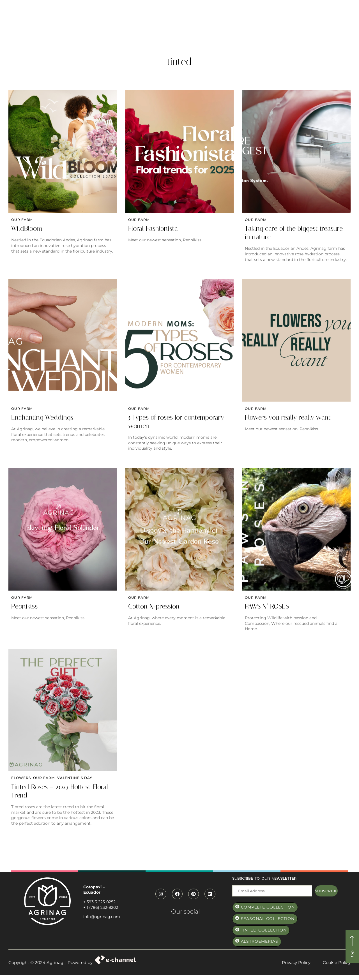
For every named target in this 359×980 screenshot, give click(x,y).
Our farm (22, 221)
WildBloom (27, 230)
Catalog (217, 25)
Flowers (21, 783)
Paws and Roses (182, 25)
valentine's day (75, 783)
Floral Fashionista (153, 230)
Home (114, 25)
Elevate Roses (250, 25)
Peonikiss (24, 610)
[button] (305, 12)
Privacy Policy (296, 967)
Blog (280, 25)
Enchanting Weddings (42, 420)
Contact (303, 25)
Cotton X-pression (154, 610)
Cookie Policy (337, 967)
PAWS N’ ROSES (267, 610)
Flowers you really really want (288, 420)
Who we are (142, 25)
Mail (236, 887)
